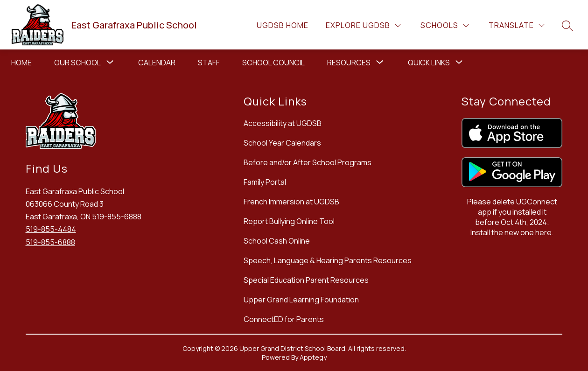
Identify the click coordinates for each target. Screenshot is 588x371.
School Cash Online (277, 241)
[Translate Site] (517, 25)
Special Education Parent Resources (306, 280)
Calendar (157, 63)
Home (21, 63)
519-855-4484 (51, 229)
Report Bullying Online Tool (289, 221)
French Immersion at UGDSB (291, 202)
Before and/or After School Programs (308, 162)
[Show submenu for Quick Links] (429, 63)
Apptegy (313, 357)
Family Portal (265, 182)
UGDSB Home (283, 25)
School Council (273, 63)
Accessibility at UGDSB (283, 123)
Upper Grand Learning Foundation (301, 300)
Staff (209, 63)
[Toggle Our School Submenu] (110, 63)
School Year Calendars (282, 143)
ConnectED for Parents (284, 319)
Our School (77, 63)
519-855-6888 (50, 242)
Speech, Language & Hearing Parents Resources (328, 260)
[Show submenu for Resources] (349, 63)
